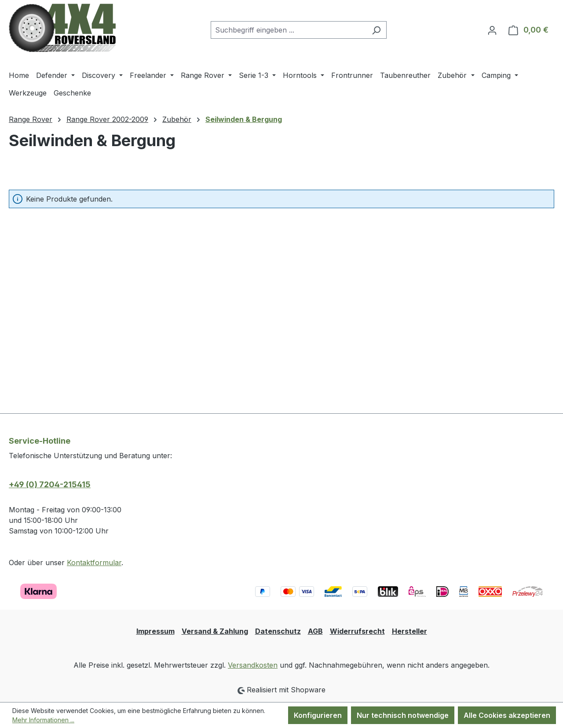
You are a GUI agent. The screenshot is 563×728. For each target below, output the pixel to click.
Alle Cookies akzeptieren (507, 715)
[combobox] (289, 30)
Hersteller (409, 631)
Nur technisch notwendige (403, 715)
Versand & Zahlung (215, 631)
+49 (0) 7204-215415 (50, 484)
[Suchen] (376, 30)
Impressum (155, 631)
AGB (315, 631)
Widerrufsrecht (357, 631)
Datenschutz (278, 631)
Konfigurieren (318, 715)
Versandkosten (253, 665)
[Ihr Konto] (492, 30)
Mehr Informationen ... (43, 720)
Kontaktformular (94, 563)
